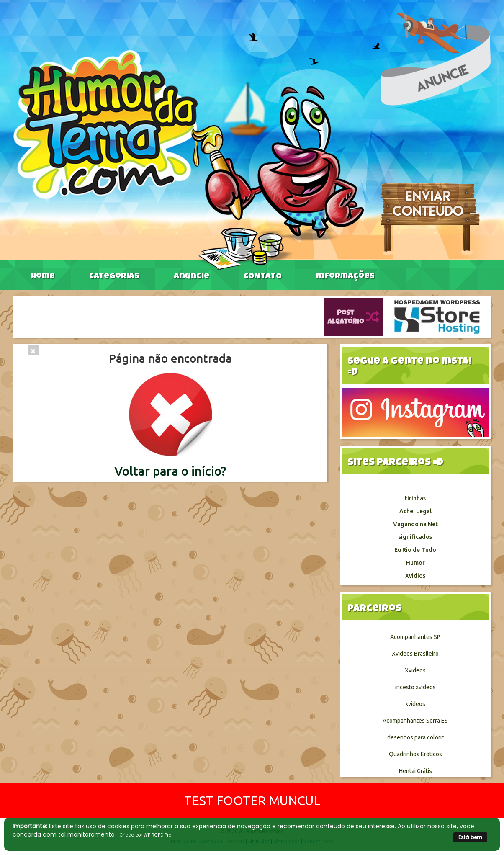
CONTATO (263, 277)
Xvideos (415, 670)
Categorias (114, 277)
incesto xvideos (415, 687)
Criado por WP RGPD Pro (145, 835)
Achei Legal (415, 511)
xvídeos (415, 704)
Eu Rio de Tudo (415, 550)
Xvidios (415, 576)
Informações (345, 277)
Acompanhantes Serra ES (415, 721)
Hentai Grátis (415, 771)
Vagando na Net (415, 524)
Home (43, 277)
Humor (415, 563)
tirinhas (415, 498)
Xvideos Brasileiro (415, 654)
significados (415, 537)
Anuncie (192, 277)
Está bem (470, 837)
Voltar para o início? (170, 471)
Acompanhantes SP (415, 637)
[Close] (33, 350)
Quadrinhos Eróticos (415, 754)
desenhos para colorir (415, 737)
